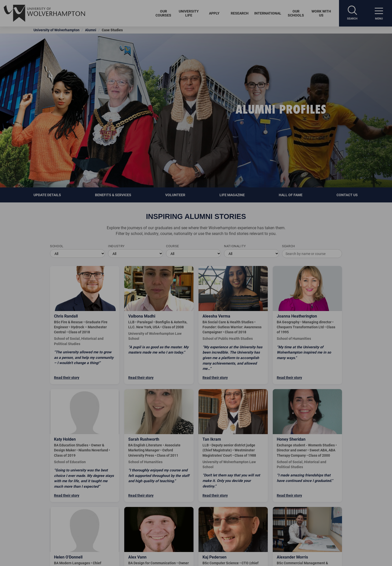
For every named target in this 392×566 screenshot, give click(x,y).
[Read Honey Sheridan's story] (307, 446)
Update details (47, 195)
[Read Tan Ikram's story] (233, 446)
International (268, 13)
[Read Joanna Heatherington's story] (307, 325)
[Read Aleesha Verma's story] (233, 325)
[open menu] (379, 13)
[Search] (352, 13)
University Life (189, 13)
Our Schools (296, 13)
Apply (214, 13)
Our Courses (163, 13)
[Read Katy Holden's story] (85, 446)
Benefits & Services (113, 195)
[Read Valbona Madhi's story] (159, 325)
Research (240, 13)
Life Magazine (232, 195)
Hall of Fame (291, 195)
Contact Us (347, 195)
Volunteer (175, 195)
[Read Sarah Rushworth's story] (159, 446)
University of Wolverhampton (56, 30)
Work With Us (321, 13)
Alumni (91, 30)
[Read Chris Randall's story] (85, 325)
